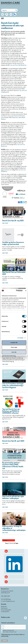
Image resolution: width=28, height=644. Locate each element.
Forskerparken (5, 611)
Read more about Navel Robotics (13, 118)
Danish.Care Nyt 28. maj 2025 (13, 220)
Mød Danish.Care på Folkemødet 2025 (14, 273)
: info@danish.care (10, 601)
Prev (7, 543)
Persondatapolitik (6, 610)
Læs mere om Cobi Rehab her (18, 65)
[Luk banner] (26, 291)
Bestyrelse (4, 606)
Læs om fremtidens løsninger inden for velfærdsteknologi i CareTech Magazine (13, 385)
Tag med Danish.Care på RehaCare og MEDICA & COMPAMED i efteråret (11, 411)
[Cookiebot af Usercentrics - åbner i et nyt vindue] (17, 291)
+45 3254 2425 (7, 599)
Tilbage (5, 540)
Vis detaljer (20, 338)
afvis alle (14, 352)
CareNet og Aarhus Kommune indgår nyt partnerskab (13, 243)
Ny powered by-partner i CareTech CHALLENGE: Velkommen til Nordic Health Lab (13, 465)
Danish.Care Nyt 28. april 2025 (13, 441)
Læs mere (5, 223)
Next (17, 543)
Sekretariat (4, 608)
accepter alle (14, 343)
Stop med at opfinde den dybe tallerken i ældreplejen (13, 497)
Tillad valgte (14, 347)
